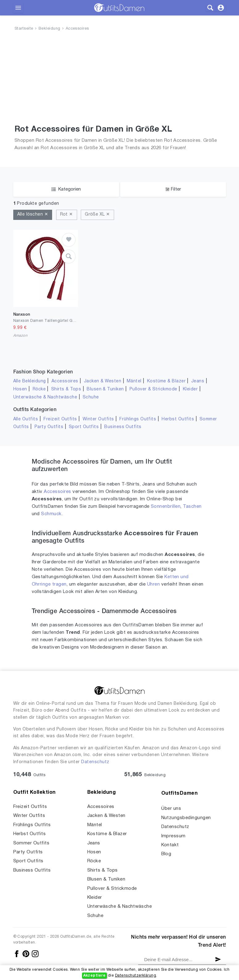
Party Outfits (49, 427)
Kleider (190, 389)
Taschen (192, 507)
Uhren (153, 584)
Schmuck (51, 514)
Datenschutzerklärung (136, 976)
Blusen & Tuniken (105, 389)
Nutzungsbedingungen (186, 818)
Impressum (173, 836)
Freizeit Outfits (60, 419)
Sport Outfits (84, 427)
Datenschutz (95, 762)
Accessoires (77, 29)
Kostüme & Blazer (166, 381)
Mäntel (134, 381)
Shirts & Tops (66, 389)
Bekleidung (49, 29)
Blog (166, 854)
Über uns (171, 809)
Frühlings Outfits (138, 419)
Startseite (24, 29)
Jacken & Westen (103, 381)
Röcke (39, 389)
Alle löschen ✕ (33, 215)
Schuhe (91, 397)
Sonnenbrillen (166, 507)
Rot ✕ (67, 215)
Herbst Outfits (178, 419)
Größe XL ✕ (97, 215)
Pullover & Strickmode (153, 389)
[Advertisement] (120, 79)
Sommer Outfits (31, 843)
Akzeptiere (95, 976)
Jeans (198, 381)
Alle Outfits (26, 419)
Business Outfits (123, 427)
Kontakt (170, 845)
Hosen (20, 389)
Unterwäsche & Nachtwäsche (45, 397)
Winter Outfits (98, 419)
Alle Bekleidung (30, 381)
